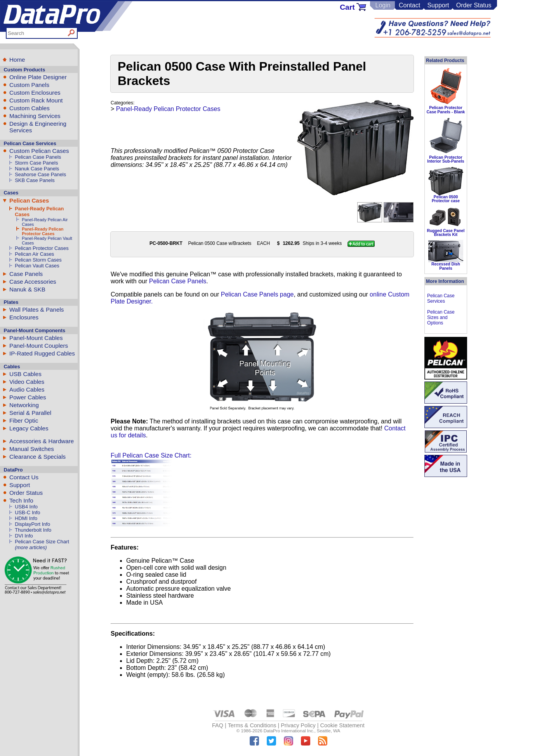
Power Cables (28, 397)
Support (438, 5)
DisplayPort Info (32, 524)
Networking (24, 405)
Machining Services (35, 116)
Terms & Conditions (252, 725)
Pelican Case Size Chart (42, 542)
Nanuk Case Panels (37, 169)
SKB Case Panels (35, 180)
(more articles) (31, 547)
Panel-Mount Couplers (39, 346)
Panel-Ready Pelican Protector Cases (43, 231)
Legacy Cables (29, 428)
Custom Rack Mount (36, 100)
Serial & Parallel (30, 413)
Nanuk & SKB (27, 289)
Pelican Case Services (441, 298)
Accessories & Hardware (42, 441)
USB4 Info (26, 507)
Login (383, 5)
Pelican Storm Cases (38, 260)
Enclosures (24, 317)
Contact (409, 5)
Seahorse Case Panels (40, 174)
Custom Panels (29, 85)
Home (17, 60)
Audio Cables (27, 389)
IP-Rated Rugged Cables (42, 353)
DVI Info (24, 536)
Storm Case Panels (36, 163)
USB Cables (25, 374)
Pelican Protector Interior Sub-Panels (446, 159)
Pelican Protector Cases (42, 248)
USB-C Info (27, 512)
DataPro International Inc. (289, 731)
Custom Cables (30, 108)
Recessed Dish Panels (446, 266)
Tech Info (21, 500)
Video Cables (27, 382)
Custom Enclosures (35, 93)
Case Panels (26, 274)
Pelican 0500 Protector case (446, 199)
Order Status (474, 5)
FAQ (218, 725)
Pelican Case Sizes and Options (441, 317)
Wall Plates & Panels (36, 310)
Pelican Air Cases (34, 254)
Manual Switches (32, 449)
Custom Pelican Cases (39, 151)
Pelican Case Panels (38, 157)
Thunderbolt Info (33, 530)
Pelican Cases (29, 200)
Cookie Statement (342, 725)
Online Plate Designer (38, 77)
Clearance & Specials (37, 457)
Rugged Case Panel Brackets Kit (446, 233)
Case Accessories (33, 282)
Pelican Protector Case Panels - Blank (446, 110)
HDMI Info (26, 518)
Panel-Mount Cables (36, 338)
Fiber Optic (24, 420)
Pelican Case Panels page (257, 294)
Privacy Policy (298, 725)
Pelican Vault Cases (37, 266)
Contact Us (24, 477)
